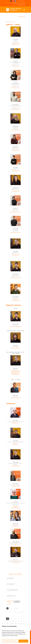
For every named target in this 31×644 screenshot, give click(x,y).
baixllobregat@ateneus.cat (15, 371)
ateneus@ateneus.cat (21, 5)
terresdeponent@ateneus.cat (15, 398)
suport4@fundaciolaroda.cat (15, 232)
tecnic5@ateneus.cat (16, 66)
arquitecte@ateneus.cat (15, 466)
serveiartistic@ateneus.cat (15, 508)
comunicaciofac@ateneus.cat (15, 278)
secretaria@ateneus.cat (16, 130)
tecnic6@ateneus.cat (16, 88)
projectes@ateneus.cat (15, 423)
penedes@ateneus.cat (15, 374)
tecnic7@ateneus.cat (16, 255)
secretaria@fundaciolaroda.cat (15, 212)
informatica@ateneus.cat (16, 300)
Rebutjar (15, 641)
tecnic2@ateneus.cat (16, 192)
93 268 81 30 (22, 4)
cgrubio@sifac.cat (15, 444)
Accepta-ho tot (23, 641)
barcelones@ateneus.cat (16, 372)
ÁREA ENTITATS (21, 1)
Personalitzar (6, 641)
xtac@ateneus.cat (16, 507)
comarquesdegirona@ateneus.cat (16, 327)
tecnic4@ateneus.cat (16, 151)
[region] (15, 634)
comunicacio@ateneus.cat (15, 110)
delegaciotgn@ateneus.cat (16, 348)
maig (16, 608)
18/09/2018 (23, 17)
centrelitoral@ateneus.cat (16, 373)
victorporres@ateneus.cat (16, 562)
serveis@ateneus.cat (15, 171)
